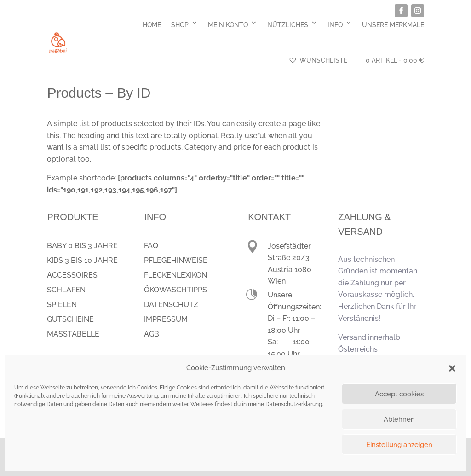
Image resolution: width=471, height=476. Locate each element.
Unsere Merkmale (393, 25)
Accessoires (72, 275)
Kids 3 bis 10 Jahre (82, 260)
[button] (452, 368)
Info (335, 25)
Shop (180, 25)
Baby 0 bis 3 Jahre (82, 246)
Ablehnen (399, 419)
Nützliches (288, 25)
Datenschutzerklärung (294, 404)
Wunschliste (318, 60)
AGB (152, 334)
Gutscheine (70, 319)
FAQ (151, 246)
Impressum (166, 319)
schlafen (66, 290)
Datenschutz (171, 305)
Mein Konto (228, 25)
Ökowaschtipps (175, 290)
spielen (62, 305)
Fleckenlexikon (175, 275)
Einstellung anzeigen (399, 445)
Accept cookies (399, 394)
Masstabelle (73, 334)
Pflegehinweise (176, 260)
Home (152, 25)
